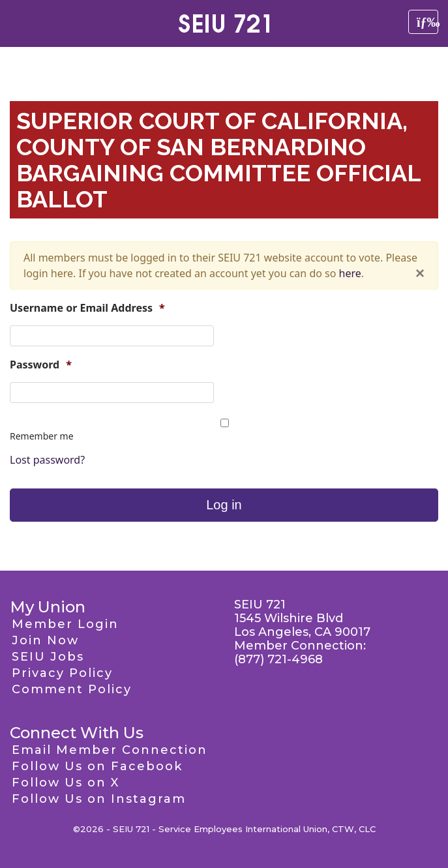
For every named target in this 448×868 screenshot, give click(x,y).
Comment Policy (72, 689)
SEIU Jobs (48, 657)
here (350, 273)
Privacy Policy (62, 673)
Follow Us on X (66, 783)
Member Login (65, 624)
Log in (224, 505)
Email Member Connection (110, 750)
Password (41, 365)
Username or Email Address (87, 308)
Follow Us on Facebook (97, 766)
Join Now (45, 640)
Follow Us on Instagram (99, 799)
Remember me (42, 436)
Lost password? (47, 460)
